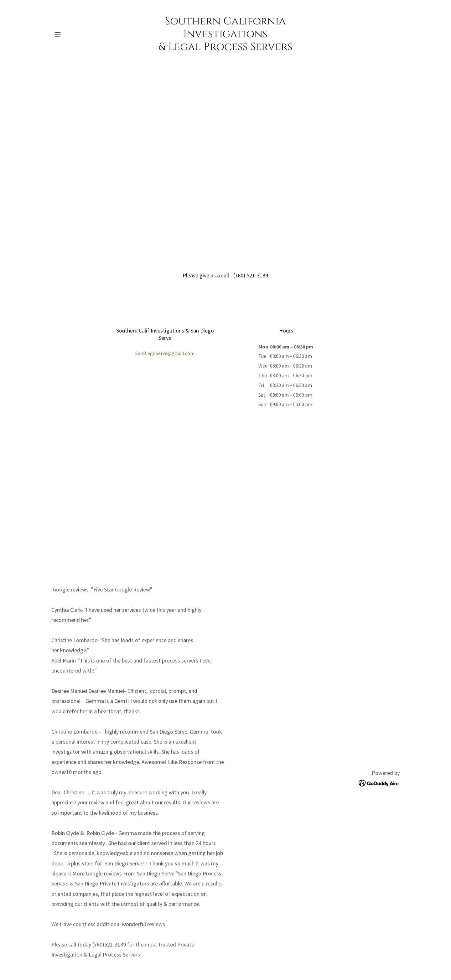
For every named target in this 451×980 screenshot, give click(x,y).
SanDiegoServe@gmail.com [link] (165, 353)
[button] (58, 34)
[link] (226, 48)
